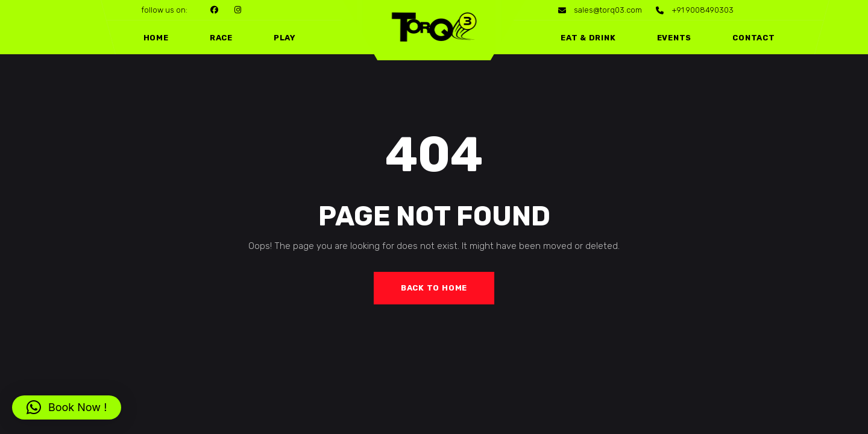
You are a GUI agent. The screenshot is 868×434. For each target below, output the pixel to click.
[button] (67, 407)
